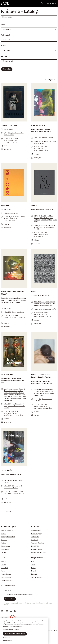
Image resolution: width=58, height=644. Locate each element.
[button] (29, 29)
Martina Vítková (49, 393)
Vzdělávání (34, 540)
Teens (33, 565)
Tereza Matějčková (46, 220)
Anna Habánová (20, 389)
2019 (40, 309)
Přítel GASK (35, 546)
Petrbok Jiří (22, 318)
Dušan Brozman (50, 302)
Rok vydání (5, 35)
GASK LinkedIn (15, 611)
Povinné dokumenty (7, 580)
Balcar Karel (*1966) (10, 413)
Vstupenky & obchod (38, 543)
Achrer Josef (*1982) (10, 219)
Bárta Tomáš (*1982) (10, 221)
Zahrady (3, 552)
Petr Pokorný (8, 480)
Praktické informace (7, 531)
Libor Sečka (38, 138)
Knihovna (4, 540)
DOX (38, 229)
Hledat (42, 3)
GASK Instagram (7, 611)
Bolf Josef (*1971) (9, 142)
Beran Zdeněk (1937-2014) (42, 408)
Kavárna (3, 543)
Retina (34, 291)
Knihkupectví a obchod (8, 537)
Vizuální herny (5, 549)
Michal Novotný (39, 306)
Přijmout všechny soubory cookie (15, 634)
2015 (40, 141)
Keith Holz (22, 397)
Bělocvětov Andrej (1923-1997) (43, 317)
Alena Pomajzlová (9, 389)
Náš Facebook (2, 611)
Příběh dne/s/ (6, 470)
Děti (33, 562)
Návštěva (4, 534)
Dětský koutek (5, 546)
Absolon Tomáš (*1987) (18, 217)
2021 (40, 225)
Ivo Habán (18, 395)
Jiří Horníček (14, 397)
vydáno (6, 133)
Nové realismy (7, 375)
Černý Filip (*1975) (17, 491)
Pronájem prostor (37, 549)
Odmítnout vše (7, 638)
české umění (15, 316)
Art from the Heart (39, 125)
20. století (7, 138)
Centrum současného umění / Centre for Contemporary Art (45, 227)
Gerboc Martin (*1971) (11, 318)
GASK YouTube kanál (11, 611)
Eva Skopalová (50, 304)
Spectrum (5, 206)
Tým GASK (4, 568)
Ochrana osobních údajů (39, 552)
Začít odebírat (10, 599)
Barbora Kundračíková (11, 391)
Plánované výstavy (37, 534)
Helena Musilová (9, 395)
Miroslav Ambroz (47, 138)
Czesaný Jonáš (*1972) (19, 493)
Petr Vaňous (7, 210)
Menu (52, 3)
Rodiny (33, 568)
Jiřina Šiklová (45, 216)
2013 (10, 312)
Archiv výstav (35, 537)
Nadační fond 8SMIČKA (49, 309)
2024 (10, 133)
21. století (14, 138)
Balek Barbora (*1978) (41, 235)
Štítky (3, 46)
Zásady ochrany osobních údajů (11, 629)
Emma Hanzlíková (39, 304)
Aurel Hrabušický (39, 302)
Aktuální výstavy (36, 531)
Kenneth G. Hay (39, 393)
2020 (10, 213)
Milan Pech (18, 399)
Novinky (3, 562)
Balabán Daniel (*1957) (11, 140)
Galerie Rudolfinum (18, 312)
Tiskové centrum (6, 577)
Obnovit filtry (7, 69)
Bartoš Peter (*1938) (40, 315)
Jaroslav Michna (9, 129)
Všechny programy (37, 577)
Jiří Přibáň (37, 216)
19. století (7, 411)
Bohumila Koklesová (18, 393)
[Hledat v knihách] (29, 17)
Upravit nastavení (7, 641)
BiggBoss (15, 213)
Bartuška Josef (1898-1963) (12, 415)
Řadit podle (50, 80)
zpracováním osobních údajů (24, 595)
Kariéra (3, 571)
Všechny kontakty (6, 574)
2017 (40, 399)
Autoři (4, 24)
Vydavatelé (5, 56)
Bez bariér (34, 574)
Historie (3, 565)
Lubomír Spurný (9, 399)
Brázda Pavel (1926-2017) (42, 151)
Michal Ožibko (38, 395)
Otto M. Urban (45, 218)
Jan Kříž (42, 391)
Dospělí (34, 571)
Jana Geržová (49, 391)
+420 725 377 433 (50, 630)
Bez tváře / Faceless (9, 125)
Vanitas (34, 206)
